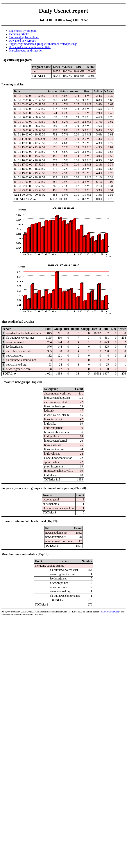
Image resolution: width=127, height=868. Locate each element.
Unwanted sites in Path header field (30, 47)
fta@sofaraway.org (110, 612)
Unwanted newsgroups (22, 41)
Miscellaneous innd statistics (26, 51)
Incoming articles (19, 34)
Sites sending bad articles (24, 37)
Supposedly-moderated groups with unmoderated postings (43, 44)
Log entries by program (23, 31)
